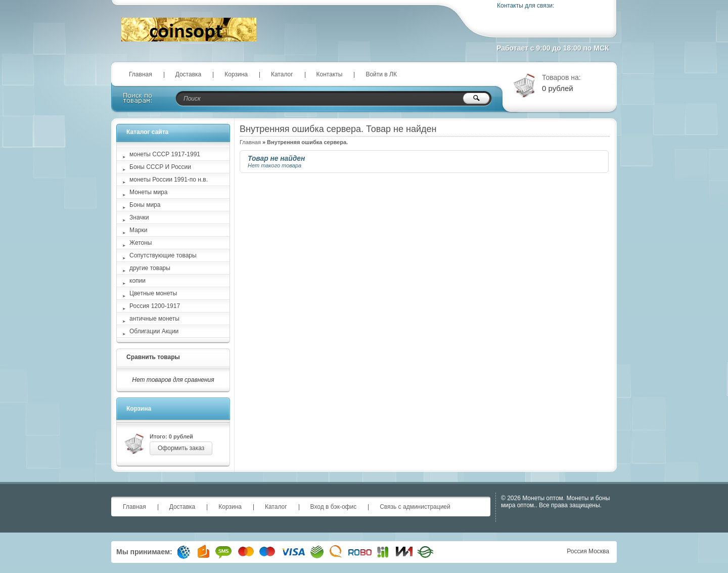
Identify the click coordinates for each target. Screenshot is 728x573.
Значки (139, 217)
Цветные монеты (153, 293)
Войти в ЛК (381, 74)
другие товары (150, 268)
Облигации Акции (154, 331)
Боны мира (145, 205)
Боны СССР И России (160, 167)
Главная (141, 74)
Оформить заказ (181, 448)
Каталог (282, 74)
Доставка (189, 74)
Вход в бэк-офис (334, 507)
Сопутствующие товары (163, 255)
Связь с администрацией (415, 507)
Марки (138, 230)
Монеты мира (148, 192)
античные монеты (154, 319)
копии (138, 281)
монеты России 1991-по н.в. (169, 180)
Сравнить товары (153, 357)
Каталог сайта (147, 132)
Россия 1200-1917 (155, 306)
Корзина (236, 74)
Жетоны (141, 243)
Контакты (330, 74)
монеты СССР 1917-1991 (165, 154)
